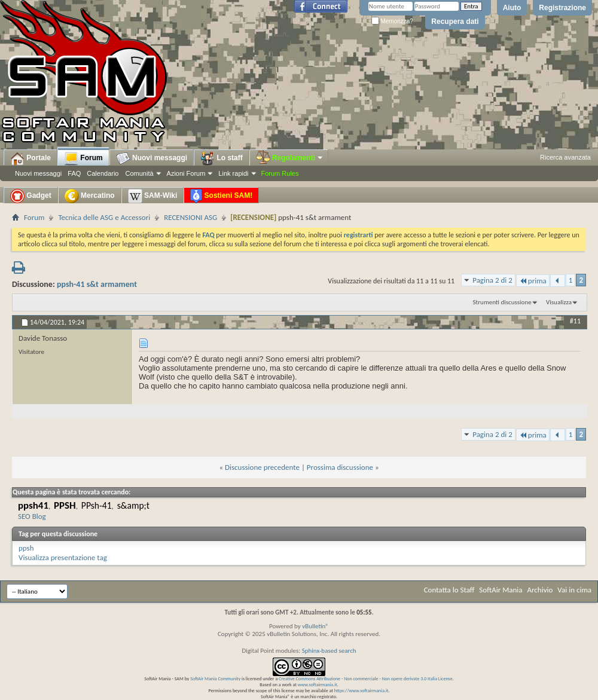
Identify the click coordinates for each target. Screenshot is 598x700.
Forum (83, 158)
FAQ (74, 173)
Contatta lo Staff (449, 590)
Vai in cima (574, 590)
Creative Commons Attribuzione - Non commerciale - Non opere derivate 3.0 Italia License (366, 678)
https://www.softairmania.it (361, 690)
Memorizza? (392, 21)
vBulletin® (315, 626)
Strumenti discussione (502, 302)
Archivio (540, 590)
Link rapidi (233, 173)
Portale (30, 158)
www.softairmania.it (318, 684)
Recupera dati (455, 22)
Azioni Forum (186, 173)
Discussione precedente (262, 467)
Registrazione (562, 8)
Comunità (139, 173)
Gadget (31, 196)
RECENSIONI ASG (190, 217)
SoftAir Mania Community (215, 678)
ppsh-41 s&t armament (97, 284)
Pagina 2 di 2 (492, 280)
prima (533, 281)
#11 (575, 321)
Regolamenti (290, 158)
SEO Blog (32, 516)
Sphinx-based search (329, 651)
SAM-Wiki (153, 196)
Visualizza (559, 302)
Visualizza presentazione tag (63, 557)
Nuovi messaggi (38, 173)
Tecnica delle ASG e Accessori (104, 217)
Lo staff (222, 158)
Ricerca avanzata (565, 157)
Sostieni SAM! (221, 196)
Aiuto (512, 8)
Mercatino (90, 196)
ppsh (26, 548)
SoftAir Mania (501, 590)
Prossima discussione (340, 467)
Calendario (103, 173)
